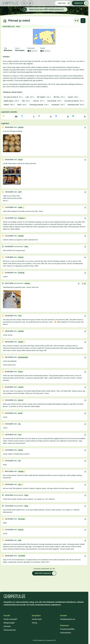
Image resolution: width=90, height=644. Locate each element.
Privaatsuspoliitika (67, 629)
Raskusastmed (10, 630)
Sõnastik (7, 626)
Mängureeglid (9, 623)
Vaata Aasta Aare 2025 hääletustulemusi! (43, 9)
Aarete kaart (37, 619)
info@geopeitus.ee (68, 619)
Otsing (34, 623)
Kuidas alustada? (11, 619)
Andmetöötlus (66, 633)
